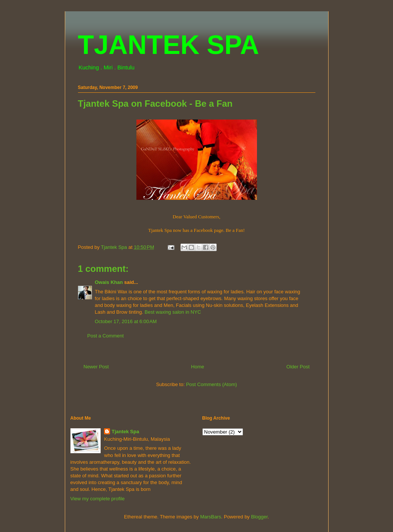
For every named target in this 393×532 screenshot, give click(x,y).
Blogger (259, 517)
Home (198, 367)
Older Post (298, 367)
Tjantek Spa (125, 432)
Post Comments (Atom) (212, 384)
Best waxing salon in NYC (173, 312)
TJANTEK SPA (169, 45)
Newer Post (96, 367)
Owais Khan (109, 282)
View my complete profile (98, 499)
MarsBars (211, 517)
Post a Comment (106, 336)
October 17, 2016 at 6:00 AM (126, 321)
